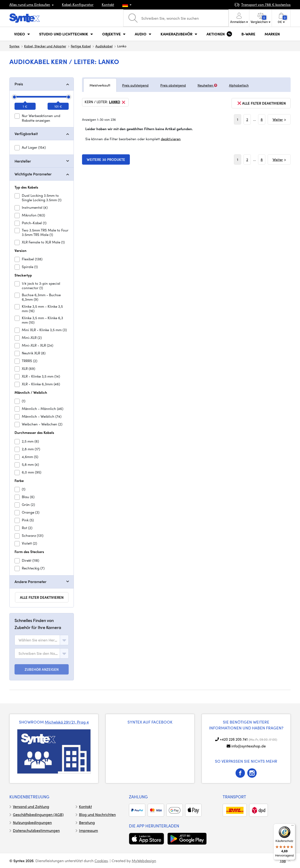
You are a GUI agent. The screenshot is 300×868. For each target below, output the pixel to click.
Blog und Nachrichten (97, 814)
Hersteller (23, 161)
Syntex (14, 46)
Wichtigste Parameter (33, 174)
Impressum (88, 830)
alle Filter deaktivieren (42, 597)
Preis (19, 84)
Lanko (118, 102)
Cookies (101, 861)
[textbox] (38, 640)
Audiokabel (104, 46)
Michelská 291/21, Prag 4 (67, 722)
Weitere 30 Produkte (106, 159)
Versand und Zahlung (31, 806)
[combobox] (42, 640)
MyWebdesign (144, 861)
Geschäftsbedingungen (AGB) (38, 814)
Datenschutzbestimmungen (36, 830)
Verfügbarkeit (26, 134)
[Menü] (292, 826)
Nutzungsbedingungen (32, 822)
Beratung (87, 822)
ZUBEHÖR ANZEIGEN (42, 669)
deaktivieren (171, 139)
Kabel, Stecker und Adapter (45, 46)
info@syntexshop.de (249, 746)
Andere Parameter (30, 582)
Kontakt (108, 4)
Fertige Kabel (81, 46)
